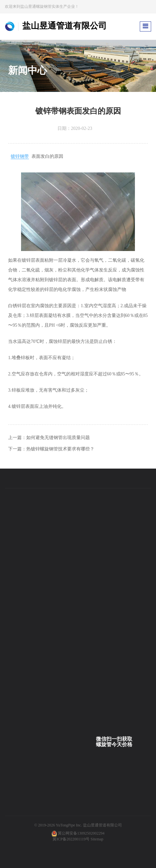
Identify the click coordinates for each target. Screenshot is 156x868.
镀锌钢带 (20, 156)
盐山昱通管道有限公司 (102, 825)
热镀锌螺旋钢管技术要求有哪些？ (60, 449)
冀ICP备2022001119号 (71, 839)
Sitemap (97, 839)
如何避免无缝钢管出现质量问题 (58, 438)
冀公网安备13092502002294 (81, 833)
